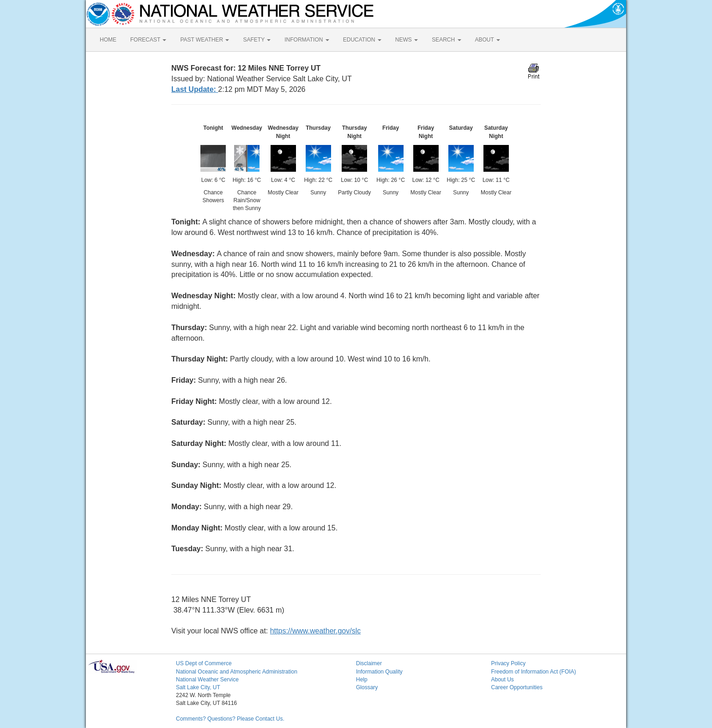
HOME (108, 40)
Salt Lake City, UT (198, 687)
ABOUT (488, 40)
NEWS (407, 40)
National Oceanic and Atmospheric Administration (237, 672)
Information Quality (379, 672)
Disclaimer (369, 663)
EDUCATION (362, 40)
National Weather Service (207, 680)
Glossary (367, 687)
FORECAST (148, 40)
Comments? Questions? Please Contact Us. (230, 719)
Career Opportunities (517, 687)
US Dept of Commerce (204, 663)
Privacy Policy (509, 663)
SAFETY (257, 40)
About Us (503, 680)
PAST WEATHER (205, 40)
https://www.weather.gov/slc (316, 631)
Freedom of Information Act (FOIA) (534, 672)
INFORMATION (307, 40)
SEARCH (446, 40)
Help (362, 680)
